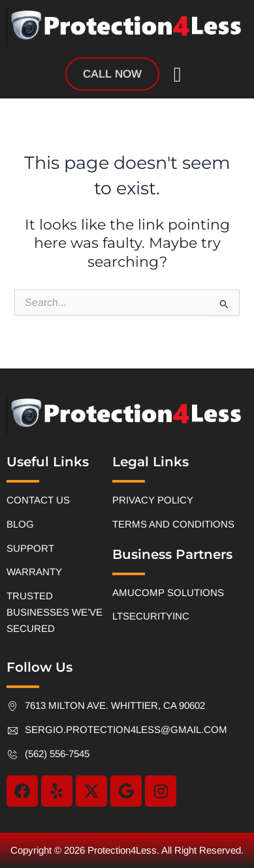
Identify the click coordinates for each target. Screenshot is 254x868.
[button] (177, 74)
